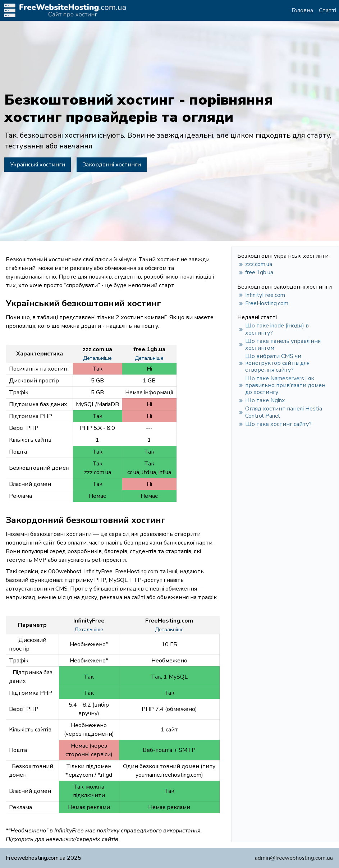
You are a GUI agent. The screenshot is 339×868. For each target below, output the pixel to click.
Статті (327, 10)
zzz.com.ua (259, 264)
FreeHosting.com (267, 303)
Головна (302, 10)
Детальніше (97, 358)
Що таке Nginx (265, 400)
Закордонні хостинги (112, 165)
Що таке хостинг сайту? (278, 424)
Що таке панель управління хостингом (283, 345)
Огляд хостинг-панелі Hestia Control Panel (284, 412)
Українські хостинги (38, 165)
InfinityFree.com (265, 295)
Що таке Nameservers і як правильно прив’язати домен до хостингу (285, 385)
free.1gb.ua (259, 272)
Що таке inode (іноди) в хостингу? (277, 329)
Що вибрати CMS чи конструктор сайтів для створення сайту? (277, 363)
